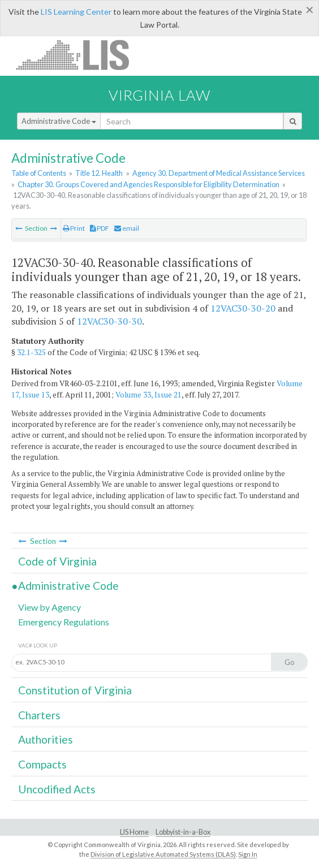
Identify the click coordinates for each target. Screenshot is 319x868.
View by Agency (49, 607)
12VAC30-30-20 (243, 308)
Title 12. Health (99, 173)
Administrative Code (59, 121)
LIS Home (134, 832)
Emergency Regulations (64, 622)
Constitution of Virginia (75, 690)
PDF (100, 228)
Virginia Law (159, 95)
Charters (39, 715)
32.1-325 (31, 352)
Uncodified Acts (57, 789)
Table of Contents (39, 173)
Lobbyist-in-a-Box (183, 832)
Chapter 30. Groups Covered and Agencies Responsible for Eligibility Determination (148, 184)
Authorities (46, 739)
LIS (79, 55)
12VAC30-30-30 (109, 321)
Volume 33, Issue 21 (148, 395)
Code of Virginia (57, 561)
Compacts (42, 764)
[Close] (310, 10)
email (127, 228)
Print (74, 228)
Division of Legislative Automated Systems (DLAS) (163, 854)
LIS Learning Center (76, 12)
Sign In (248, 854)
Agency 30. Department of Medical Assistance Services (219, 173)
